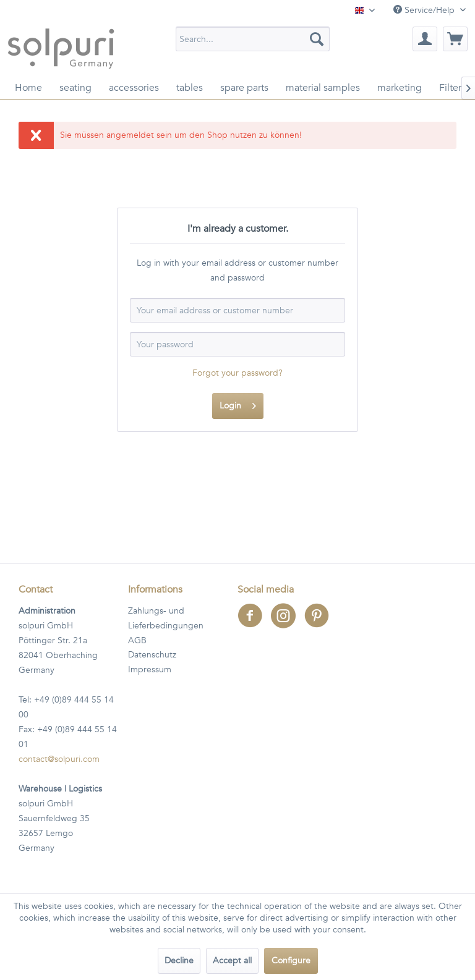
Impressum (150, 670)
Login (238, 404)
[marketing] (400, 88)
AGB (137, 640)
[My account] (425, 39)
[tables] (190, 88)
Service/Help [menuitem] (425, 10)
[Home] (28, 88)
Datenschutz (152, 655)
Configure (291, 961)
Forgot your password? (237, 373)
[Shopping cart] (455, 39)
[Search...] (253, 39)
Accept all (232, 961)
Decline (179, 961)
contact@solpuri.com (59, 759)
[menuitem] (253, 39)
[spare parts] (244, 88)
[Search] (317, 39)
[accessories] (134, 88)
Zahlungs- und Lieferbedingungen (166, 618)
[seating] (75, 88)
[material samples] (323, 88)
